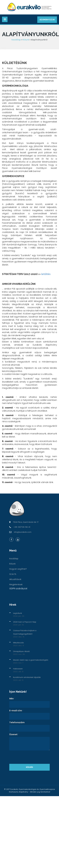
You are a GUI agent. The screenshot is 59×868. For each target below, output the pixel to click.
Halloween (18, 669)
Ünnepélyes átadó (21, 651)
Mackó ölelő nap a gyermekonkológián (31, 660)
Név (12, 699)
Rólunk (26, 40)
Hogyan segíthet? (18, 569)
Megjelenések (16, 584)
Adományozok (47, 20)
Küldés (29, 767)
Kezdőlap (16, 40)
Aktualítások (15, 579)
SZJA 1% (13, 574)
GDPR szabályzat (18, 589)
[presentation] (30, 757)
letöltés (46, 274)
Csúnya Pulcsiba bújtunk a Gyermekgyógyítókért (25, 632)
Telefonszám (17, 722)
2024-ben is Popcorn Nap (25, 622)
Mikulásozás (18, 643)
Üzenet (14, 734)
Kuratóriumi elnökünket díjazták (27, 677)
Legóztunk (17, 613)
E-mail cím (16, 711)
